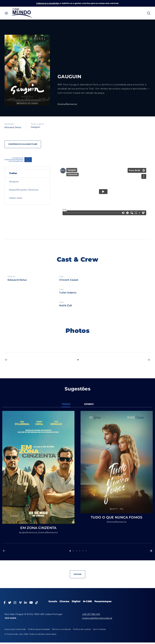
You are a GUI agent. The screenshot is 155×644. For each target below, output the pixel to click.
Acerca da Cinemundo (15, 629)
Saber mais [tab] (16, 198)
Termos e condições (61, 629)
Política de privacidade (39, 629)
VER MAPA (10, 618)
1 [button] (78, 360)
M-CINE (87, 601)
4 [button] (80, 551)
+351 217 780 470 (91, 614)
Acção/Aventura (28, 532)
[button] (6, 360)
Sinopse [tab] (14, 182)
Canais (53, 601)
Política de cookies (82, 629)
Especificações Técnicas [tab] (24, 190)
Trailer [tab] (13, 173)
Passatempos (103, 601)
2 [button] (73, 551)
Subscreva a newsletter (48, 3)
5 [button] (83, 551)
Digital (76, 601)
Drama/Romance (67, 104)
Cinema (64, 601)
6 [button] (86, 551)
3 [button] (77, 551)
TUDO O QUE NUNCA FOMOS (117, 517)
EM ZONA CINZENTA (38, 528)
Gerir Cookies (99, 629)
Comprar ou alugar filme (23, 144)
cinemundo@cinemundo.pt (97, 618)
